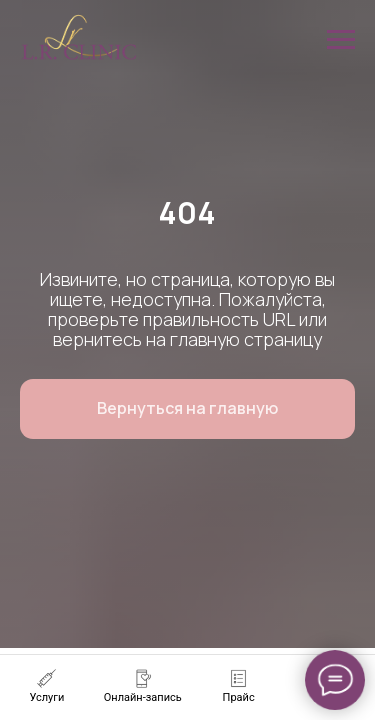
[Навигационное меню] (341, 40)
